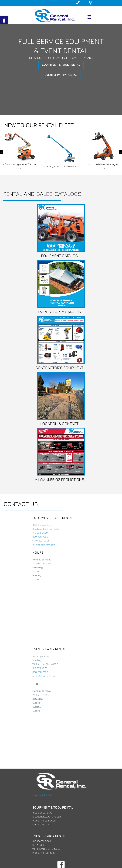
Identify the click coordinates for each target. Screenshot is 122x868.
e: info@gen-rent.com (44, 545)
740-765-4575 (40, 668)
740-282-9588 (40, 533)
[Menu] (89, 17)
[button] (4, 20)
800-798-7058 (40, 537)
